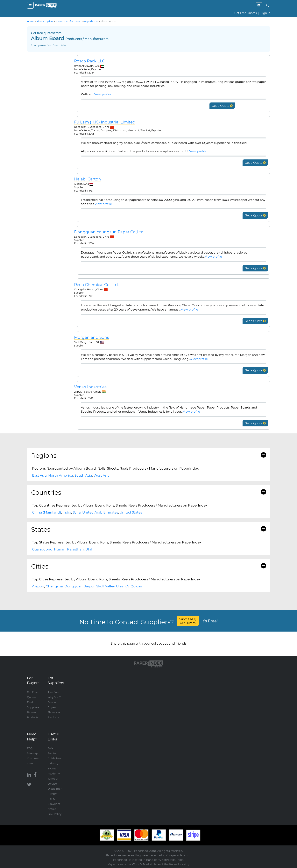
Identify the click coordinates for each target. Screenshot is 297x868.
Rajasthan (75, 549)
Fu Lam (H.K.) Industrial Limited (105, 122)
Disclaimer (55, 789)
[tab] (149, 456)
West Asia (102, 475)
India (67, 512)
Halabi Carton (88, 179)
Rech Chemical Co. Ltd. (96, 285)
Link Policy (55, 814)
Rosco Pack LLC (89, 61)
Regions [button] (149, 455)
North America (61, 475)
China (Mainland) (47, 512)
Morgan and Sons (92, 337)
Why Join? (54, 697)
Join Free (53, 692)
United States (131, 512)
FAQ (30, 748)
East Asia (39, 475)
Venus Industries (90, 387)
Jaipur (89, 586)
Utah (89, 549)
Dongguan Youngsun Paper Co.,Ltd (109, 232)
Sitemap (32, 753)
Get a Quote (222, 106)
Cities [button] (149, 566)
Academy (54, 773)
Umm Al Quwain (130, 586)
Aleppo (38, 586)
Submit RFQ (188, 621)
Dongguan (74, 586)
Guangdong (42, 549)
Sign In (265, 13)
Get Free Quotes (246, 13)
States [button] (149, 529)
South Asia (83, 475)
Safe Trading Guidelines (55, 753)
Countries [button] (149, 492)
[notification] (259, 5)
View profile (103, 94)
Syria (77, 512)
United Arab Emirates (100, 512)
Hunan (60, 549)
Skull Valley (105, 586)
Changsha (54, 586)
